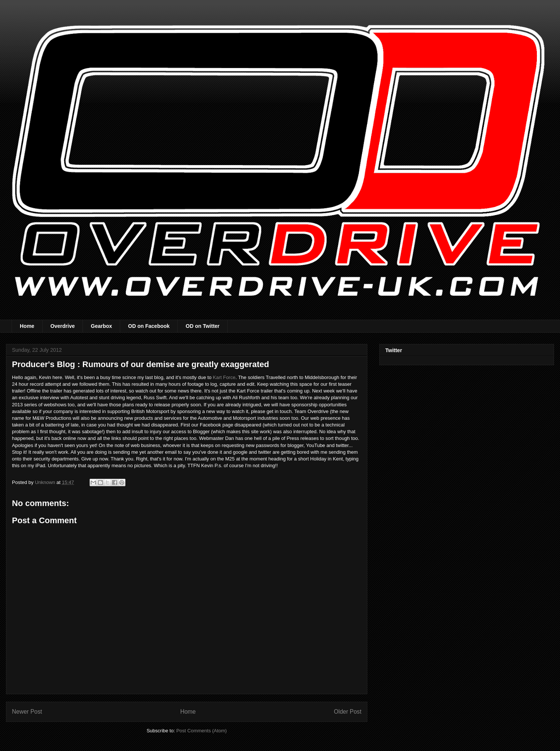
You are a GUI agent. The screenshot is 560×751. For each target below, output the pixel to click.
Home (27, 326)
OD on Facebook (149, 326)
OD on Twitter (203, 326)
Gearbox (101, 326)
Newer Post (27, 712)
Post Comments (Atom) (201, 731)
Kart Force (224, 377)
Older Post (348, 712)
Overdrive (63, 326)
